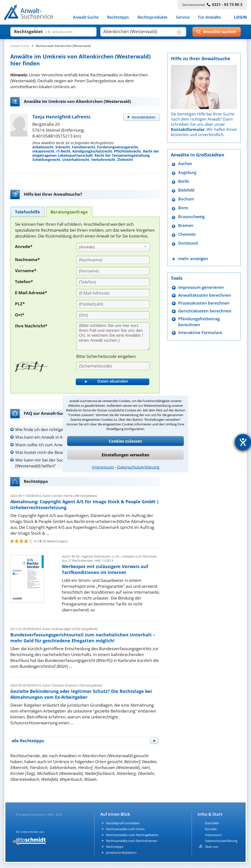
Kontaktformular (188, 129)
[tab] (27, 212)
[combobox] (113, 247)
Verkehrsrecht (103, 160)
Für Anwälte (209, 17)
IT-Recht (63, 151)
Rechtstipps (118, 17)
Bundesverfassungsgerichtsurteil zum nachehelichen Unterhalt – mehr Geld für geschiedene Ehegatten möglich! (83, 638)
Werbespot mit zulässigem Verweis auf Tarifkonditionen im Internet (105, 569)
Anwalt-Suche (86, 17)
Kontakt (211, 829)
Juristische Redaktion (121, 853)
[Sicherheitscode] (113, 366)
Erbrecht (63, 147)
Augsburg (187, 173)
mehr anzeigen (193, 259)
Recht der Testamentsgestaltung (122, 155)
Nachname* (27, 259)
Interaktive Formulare (200, 332)
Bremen (186, 226)
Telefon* (24, 282)
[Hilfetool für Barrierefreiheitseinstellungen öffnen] (243, 442)
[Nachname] (113, 260)
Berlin (184, 181)
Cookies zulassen (125, 441)
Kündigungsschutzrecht (92, 151)
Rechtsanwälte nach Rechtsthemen (132, 841)
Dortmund (188, 243)
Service (183, 17)
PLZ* (20, 304)
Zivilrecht (125, 160)
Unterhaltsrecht (76, 160)
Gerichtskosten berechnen (205, 311)
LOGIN (240, 17)
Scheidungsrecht (46, 160)
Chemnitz (187, 234)
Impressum (103, 467)
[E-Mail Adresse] (113, 293)
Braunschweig (191, 217)
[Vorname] (113, 271)
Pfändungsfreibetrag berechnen (199, 322)
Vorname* (26, 271)
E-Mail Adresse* (31, 293)
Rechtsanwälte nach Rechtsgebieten (132, 835)
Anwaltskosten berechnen (205, 295)
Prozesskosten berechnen (204, 303)
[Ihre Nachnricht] (113, 336)
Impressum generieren (201, 287)
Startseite (212, 823)
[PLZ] (113, 304)
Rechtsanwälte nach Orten (125, 829)
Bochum (186, 199)
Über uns (212, 847)
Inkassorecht (43, 151)
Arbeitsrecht (43, 147)
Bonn (183, 208)
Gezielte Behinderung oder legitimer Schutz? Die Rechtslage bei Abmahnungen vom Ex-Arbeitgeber (81, 694)
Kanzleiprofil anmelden (123, 823)
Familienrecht (83, 147)
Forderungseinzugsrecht (118, 147)
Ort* (20, 315)
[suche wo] (139, 31)
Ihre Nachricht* (31, 326)
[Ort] (113, 315)
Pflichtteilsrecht (127, 151)
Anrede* (24, 246)
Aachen (185, 164)
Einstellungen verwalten (126, 455)
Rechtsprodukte (152, 17)
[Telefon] (113, 282)
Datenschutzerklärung (138, 467)
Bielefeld (186, 190)
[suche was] (49, 31)
